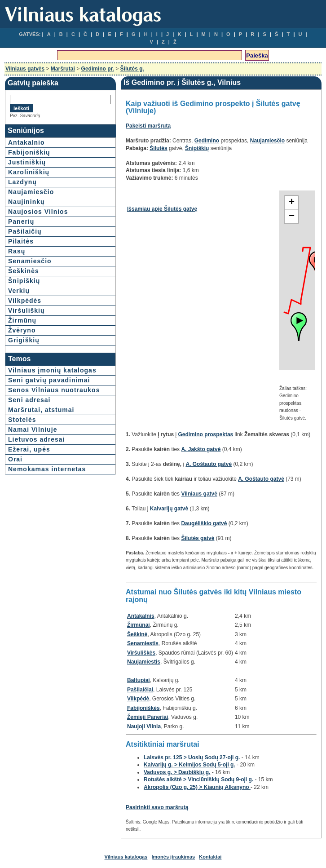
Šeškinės (24, 271)
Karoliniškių (29, 172)
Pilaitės (21, 241)
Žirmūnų (22, 320)
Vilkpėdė (138, 699)
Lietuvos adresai (37, 439)
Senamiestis (143, 643)
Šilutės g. (132, 69)
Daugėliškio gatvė (204, 523)
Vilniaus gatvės (25, 69)
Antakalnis (141, 616)
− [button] (292, 217)
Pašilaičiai (140, 690)
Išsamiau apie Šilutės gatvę (162, 209)
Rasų (17, 251)
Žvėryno (22, 330)
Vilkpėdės (25, 301)
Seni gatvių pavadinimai (49, 380)
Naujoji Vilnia (144, 726)
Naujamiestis (144, 662)
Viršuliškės (141, 653)
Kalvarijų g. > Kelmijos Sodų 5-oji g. (189, 765)
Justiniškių (27, 162)
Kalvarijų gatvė (169, 509)
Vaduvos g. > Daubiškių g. (177, 772)
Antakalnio (26, 142)
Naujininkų (26, 202)
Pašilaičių (25, 231)
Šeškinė (137, 634)
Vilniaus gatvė (199, 494)
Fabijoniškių (29, 152)
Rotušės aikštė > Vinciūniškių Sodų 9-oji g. (198, 779)
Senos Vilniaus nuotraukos (54, 390)
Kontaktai (210, 857)
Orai (15, 459)
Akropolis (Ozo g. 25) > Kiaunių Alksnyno (197, 787)
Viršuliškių (26, 310)
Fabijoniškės (143, 708)
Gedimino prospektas (206, 434)
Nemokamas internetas (47, 469)
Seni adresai (29, 400)
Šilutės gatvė (198, 538)
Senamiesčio (30, 261)
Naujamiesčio (31, 192)
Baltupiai (139, 680)
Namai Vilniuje (33, 430)
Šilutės (158, 148)
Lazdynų (22, 182)
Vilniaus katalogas (126, 857)
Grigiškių (24, 340)
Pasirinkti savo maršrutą (157, 807)
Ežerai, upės (29, 449)
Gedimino (207, 141)
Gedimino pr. (98, 69)
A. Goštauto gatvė (209, 464)
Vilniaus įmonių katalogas (52, 370)
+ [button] (292, 203)
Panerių (21, 221)
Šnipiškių (24, 281)
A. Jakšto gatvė (201, 449)
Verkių (19, 291)
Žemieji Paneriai (148, 717)
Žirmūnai (139, 625)
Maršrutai (63, 69)
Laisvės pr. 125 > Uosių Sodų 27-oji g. (192, 757)
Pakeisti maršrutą (148, 126)
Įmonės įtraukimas (174, 857)
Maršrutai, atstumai (41, 410)
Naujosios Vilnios (38, 212)
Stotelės (22, 420)
